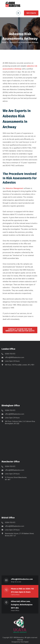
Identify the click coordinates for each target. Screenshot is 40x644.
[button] (20, 330)
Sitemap (20, 640)
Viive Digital (24, 642)
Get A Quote (31, 13)
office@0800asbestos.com (15, 357)
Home (4, 42)
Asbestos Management (14, 188)
